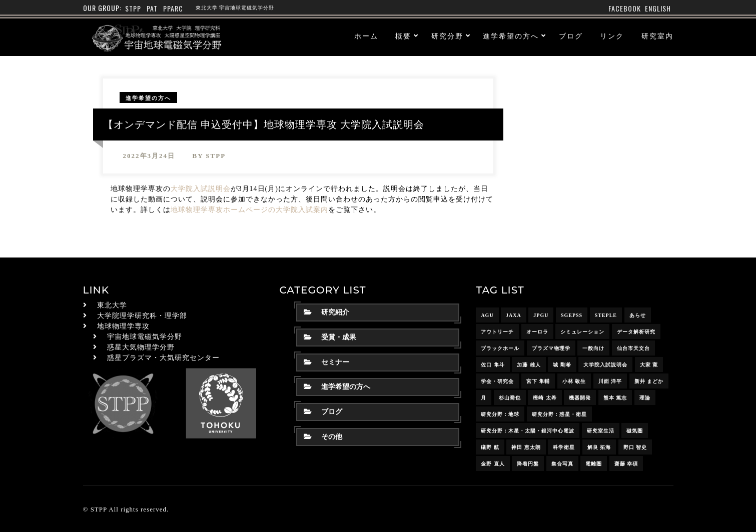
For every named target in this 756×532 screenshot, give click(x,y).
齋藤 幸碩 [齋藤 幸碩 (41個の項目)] (626, 464)
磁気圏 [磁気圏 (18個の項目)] (635, 431)
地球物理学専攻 (123, 326)
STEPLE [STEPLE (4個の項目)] (606, 315)
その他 (323, 437)
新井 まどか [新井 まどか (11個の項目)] (649, 381)
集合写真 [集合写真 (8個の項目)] (562, 464)
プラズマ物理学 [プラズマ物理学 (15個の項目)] (551, 348)
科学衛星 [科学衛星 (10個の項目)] (564, 447)
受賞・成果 (330, 337)
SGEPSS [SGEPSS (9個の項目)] (572, 315)
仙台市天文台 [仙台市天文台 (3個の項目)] (633, 348)
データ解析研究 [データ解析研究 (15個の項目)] (636, 332)
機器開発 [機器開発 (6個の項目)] (580, 398)
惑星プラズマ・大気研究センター (163, 358)
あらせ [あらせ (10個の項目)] (638, 315)
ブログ (571, 36)
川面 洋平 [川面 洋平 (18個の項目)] (610, 381)
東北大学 (112, 305)
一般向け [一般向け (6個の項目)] (593, 348)
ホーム (366, 36)
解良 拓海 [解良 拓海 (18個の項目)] (599, 447)
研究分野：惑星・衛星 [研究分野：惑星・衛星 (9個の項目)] (559, 414)
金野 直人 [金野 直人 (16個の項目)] (493, 464)
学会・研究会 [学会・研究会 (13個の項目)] (497, 381)
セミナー (326, 362)
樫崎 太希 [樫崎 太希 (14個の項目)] (545, 398)
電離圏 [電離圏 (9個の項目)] (594, 464)
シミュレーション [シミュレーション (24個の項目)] (582, 332)
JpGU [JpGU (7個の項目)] (541, 315)
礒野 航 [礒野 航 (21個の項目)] (490, 447)
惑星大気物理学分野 (141, 347)
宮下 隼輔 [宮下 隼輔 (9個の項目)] (538, 381)
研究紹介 (326, 312)
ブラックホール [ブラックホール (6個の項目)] (500, 348)
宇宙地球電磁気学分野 (145, 337)
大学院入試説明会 (201, 189)
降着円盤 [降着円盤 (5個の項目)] (528, 464)
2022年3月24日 (149, 156)
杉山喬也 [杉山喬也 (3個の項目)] (510, 398)
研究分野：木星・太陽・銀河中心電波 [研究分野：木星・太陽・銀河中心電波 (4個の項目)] (528, 431)
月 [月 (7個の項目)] (484, 398)
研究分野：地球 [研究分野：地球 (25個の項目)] (500, 414)
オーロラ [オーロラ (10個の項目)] (537, 332)
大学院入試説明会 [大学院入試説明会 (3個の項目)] (605, 365)
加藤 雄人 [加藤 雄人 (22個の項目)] (529, 365)
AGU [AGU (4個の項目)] (487, 315)
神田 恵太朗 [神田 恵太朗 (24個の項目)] (526, 447)
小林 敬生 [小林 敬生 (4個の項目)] (574, 381)
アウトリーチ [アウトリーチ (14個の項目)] (497, 332)
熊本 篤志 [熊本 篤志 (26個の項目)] (615, 398)
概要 (403, 36)
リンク (612, 36)
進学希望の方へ (511, 36)
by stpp (209, 156)
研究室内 (657, 36)
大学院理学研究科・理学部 (142, 316)
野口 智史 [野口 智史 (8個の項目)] (635, 447)
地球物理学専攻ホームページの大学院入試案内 (249, 210)
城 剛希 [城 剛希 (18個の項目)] (562, 365)
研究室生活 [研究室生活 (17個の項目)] (601, 431)
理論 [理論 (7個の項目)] (645, 398)
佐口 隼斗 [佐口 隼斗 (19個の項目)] (493, 365)
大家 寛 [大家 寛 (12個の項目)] (649, 365)
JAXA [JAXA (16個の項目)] (514, 315)
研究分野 (447, 36)
